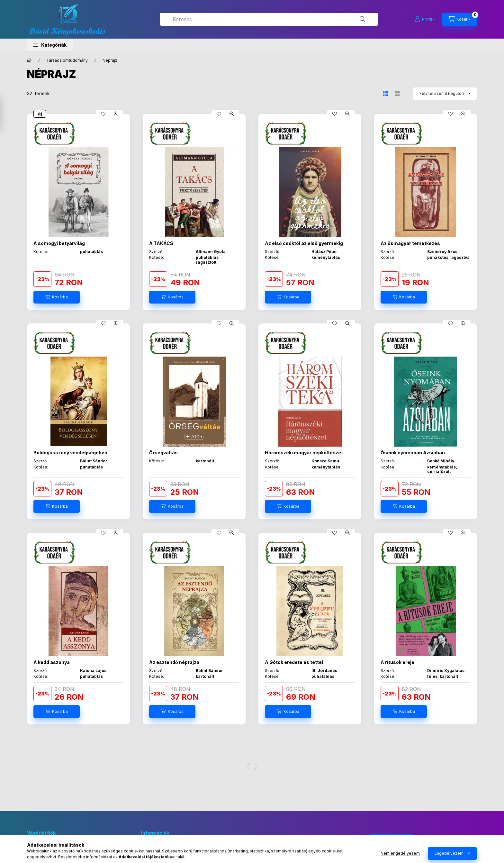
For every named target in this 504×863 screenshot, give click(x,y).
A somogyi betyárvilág (59, 243)
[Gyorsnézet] (116, 114)
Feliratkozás (388, 840)
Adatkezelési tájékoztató (166, 859)
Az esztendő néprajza (174, 662)
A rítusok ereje (397, 662)
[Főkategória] (29, 60)
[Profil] (425, 19)
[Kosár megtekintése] (459, 19)
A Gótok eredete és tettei (294, 662)
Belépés (35, 849)
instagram (270, 837)
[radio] (397, 93)
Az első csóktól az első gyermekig (304, 243)
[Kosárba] (57, 297)
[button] (50, 45)
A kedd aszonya (52, 662)
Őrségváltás (163, 453)
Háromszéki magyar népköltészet (304, 453)
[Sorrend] (445, 94)
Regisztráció (39, 859)
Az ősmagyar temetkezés (410, 243)
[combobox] (269, 19)
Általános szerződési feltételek (172, 849)
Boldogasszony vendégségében (70, 453)
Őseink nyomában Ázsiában (413, 453)
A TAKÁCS (161, 243)
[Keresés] (363, 19)
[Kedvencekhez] (103, 114)
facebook (257, 837)
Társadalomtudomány (67, 60)
